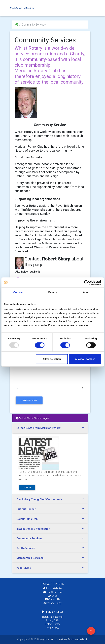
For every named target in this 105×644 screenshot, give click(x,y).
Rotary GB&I (53, 620)
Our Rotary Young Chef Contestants (39, 499)
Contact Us (53, 599)
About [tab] (87, 292)
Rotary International (53, 617)
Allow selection (52, 359)
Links (53, 596)
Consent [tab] (18, 292)
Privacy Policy (53, 603)
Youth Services (26, 548)
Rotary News (53, 628)
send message (29, 400)
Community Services (29, 538)
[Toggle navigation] (99, 8)
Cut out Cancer (26, 509)
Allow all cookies (85, 359)
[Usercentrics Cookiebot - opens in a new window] (86, 282)
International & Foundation (33, 529)
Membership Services (30, 558)
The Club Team (53, 592)
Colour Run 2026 (27, 519)
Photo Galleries (53, 588)
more (27, 487)
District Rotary (53, 624)
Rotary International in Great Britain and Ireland (62, 639)
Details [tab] (53, 292)
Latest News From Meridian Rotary (38, 428)
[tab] (50, 428)
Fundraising (24, 568)
